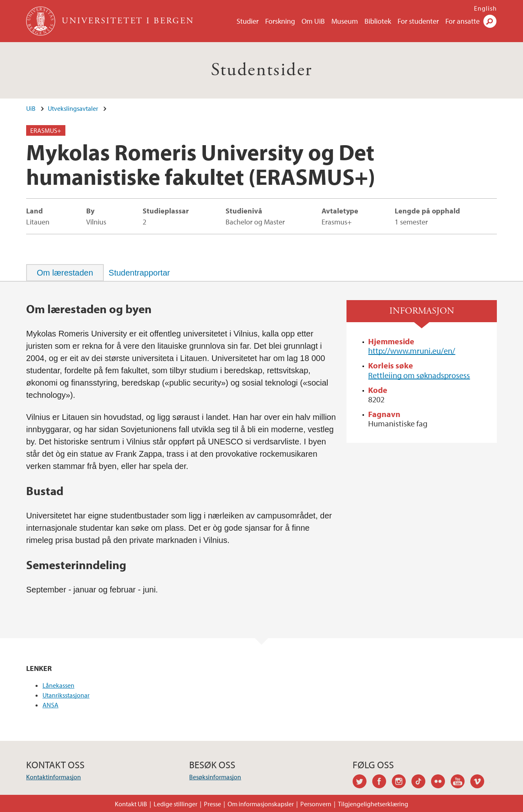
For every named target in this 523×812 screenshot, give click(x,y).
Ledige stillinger (175, 804)
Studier (248, 21)
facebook (382, 783)
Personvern (316, 804)
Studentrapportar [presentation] (139, 273)
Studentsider (262, 70)
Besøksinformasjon (215, 777)
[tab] (65, 273)
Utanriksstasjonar (66, 695)
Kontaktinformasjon (54, 777)
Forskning (280, 21)
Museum (345, 21)
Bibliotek (378, 21)
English (485, 8)
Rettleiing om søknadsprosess (419, 375)
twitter (362, 783)
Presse (212, 804)
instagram (402, 783)
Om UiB (313, 21)
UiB (31, 108)
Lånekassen (58, 685)
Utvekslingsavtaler (73, 108)
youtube (460, 783)
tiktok (421, 783)
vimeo (480, 783)
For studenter (418, 21)
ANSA (50, 705)
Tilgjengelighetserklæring (373, 804)
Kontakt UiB (131, 804)
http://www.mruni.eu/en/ (412, 351)
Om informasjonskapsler (261, 804)
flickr (441, 783)
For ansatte (463, 21)
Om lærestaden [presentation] (65, 273)
